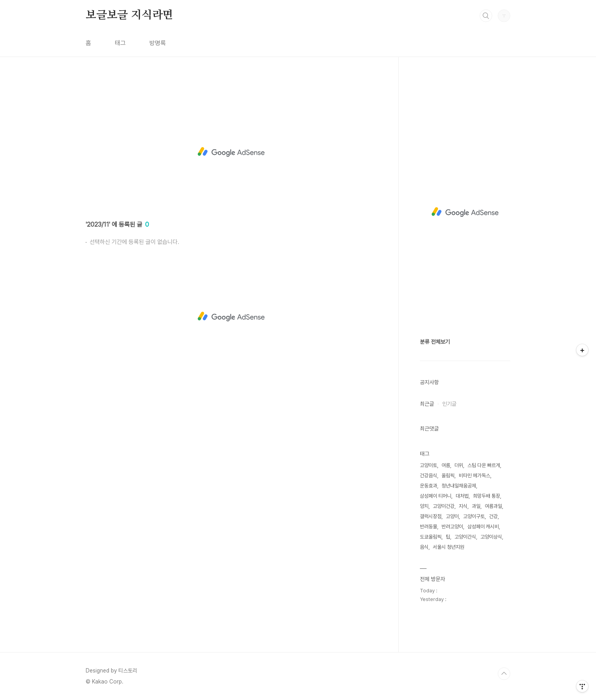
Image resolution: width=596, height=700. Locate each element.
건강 (493, 516)
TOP (504, 674)
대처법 (462, 496)
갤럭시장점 (431, 516)
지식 (463, 506)
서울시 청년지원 (449, 547)
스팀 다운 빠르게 (484, 465)
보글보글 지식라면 (129, 15)
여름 (446, 465)
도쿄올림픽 (431, 537)
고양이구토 (474, 516)
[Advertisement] (231, 152)
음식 (424, 547)
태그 (120, 43)
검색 (486, 16)
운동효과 (429, 486)
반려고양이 (452, 527)
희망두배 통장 (487, 496)
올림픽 (448, 476)
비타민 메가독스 (475, 476)
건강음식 (429, 476)
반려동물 (429, 527)
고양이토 (429, 465)
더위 (459, 465)
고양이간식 (465, 537)
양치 (424, 506)
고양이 (452, 516)
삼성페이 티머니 (436, 496)
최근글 (427, 404)
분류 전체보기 (435, 342)
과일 (476, 506)
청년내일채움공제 (459, 486)
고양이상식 (491, 537)
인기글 (449, 404)
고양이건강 (444, 506)
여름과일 (493, 506)
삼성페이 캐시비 (483, 527)
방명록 (158, 43)
